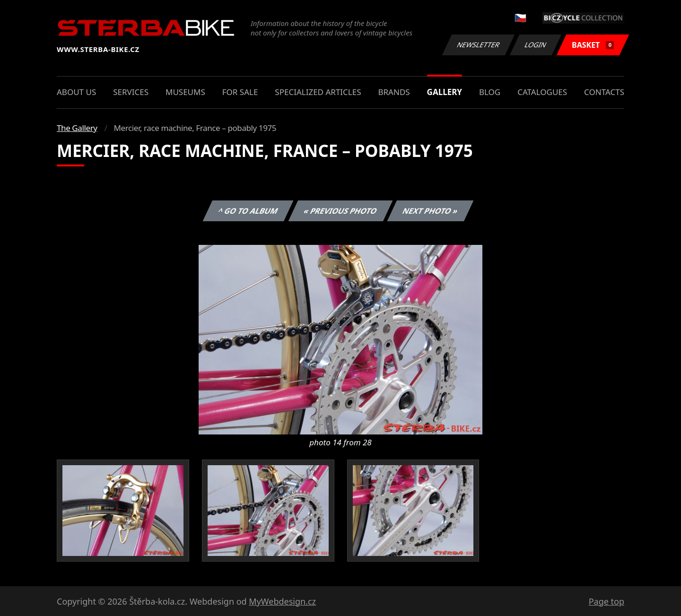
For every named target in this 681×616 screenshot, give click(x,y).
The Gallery (77, 128)
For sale (240, 92)
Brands (394, 92)
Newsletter (478, 45)
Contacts (604, 92)
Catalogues (542, 92)
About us (76, 92)
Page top (607, 601)
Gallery (445, 92)
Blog (490, 92)
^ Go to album (248, 211)
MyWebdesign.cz (282, 601)
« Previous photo (340, 211)
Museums (185, 92)
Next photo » (430, 211)
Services (131, 92)
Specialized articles (318, 92)
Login (536, 45)
